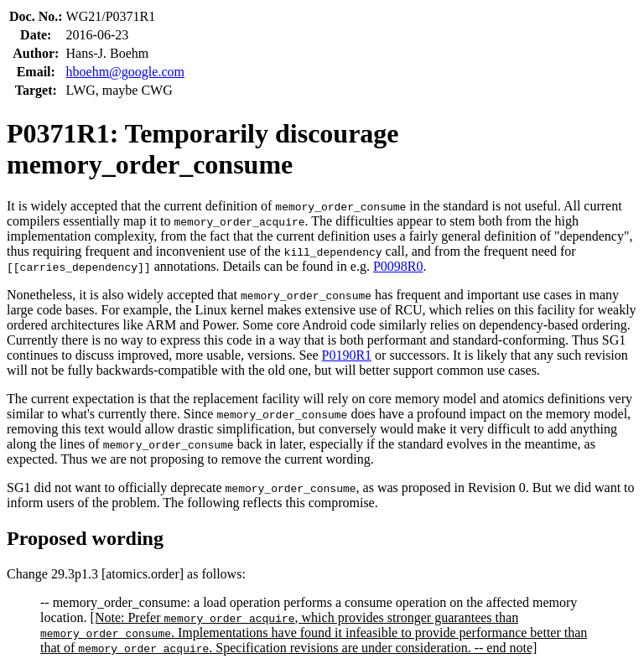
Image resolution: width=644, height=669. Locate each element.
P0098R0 (398, 266)
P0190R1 (347, 355)
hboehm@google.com (125, 72)
